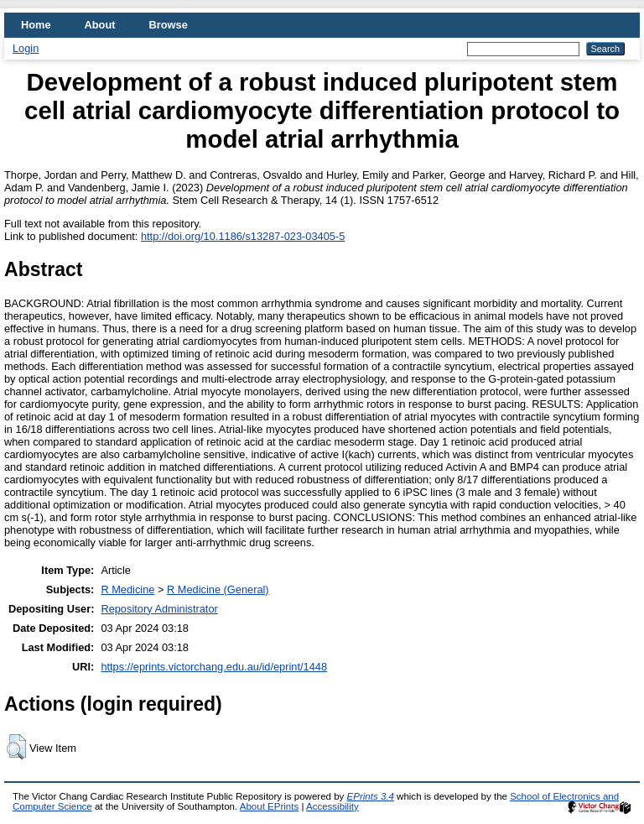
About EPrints (269, 806)
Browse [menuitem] (169, 25)
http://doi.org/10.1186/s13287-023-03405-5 (243, 236)
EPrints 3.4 (371, 796)
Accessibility (332, 806)
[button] (16, 747)
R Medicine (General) (218, 589)
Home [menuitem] (36, 25)
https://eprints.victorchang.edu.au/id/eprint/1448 (214, 667)
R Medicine (127, 589)
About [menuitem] (100, 25)
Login (26, 48)
